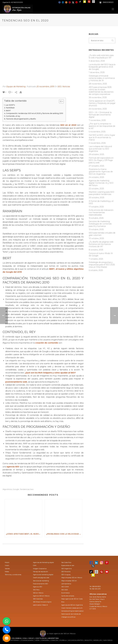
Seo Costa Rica (66, 562)
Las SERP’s (10, 105)
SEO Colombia (38, 599)
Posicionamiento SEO (40, 584)
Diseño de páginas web (41, 578)
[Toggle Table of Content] (60, 101)
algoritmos (7, 489)
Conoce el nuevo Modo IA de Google (101, 254)
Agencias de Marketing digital (43, 562)
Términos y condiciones (13, 575)
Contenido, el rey (13, 116)
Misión (7, 562)
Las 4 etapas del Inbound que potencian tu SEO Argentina (100, 149)
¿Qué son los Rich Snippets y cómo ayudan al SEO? (50, 373)
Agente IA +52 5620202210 (13, 2)
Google (16, 489)
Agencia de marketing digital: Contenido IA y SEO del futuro (101, 183)
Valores (7, 569)
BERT (8, 111)
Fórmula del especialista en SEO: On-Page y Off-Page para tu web (101, 160)
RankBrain (10, 108)
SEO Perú (36, 590)
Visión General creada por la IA (72, 608)
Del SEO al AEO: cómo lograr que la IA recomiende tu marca (102, 137)
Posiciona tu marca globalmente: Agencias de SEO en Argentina (101, 172)
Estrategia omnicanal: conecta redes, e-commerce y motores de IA (102, 78)
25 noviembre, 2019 (45, 87)
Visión (7, 565)
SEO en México (38, 593)
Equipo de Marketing (16, 87)
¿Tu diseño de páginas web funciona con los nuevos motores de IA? (101, 244)
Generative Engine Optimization (72, 611)
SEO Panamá (66, 572)
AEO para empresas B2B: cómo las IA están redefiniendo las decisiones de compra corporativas (101, 91)
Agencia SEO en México (41, 596)
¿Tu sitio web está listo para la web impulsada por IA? (101, 57)
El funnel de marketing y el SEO (101, 202)
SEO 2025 (65, 590)
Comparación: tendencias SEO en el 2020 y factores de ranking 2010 (35, 113)
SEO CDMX (65, 587)
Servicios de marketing (41, 581)
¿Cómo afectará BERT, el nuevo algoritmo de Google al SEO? (24, 534)
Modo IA (45, 605)
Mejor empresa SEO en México (72, 578)
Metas (7, 572)
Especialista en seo (68, 565)
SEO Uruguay (66, 575)
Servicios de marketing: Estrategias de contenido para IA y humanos (100, 224)
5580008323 (108, 2)
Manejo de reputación (41, 572)
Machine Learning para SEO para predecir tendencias (101, 193)
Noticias (66, 87)
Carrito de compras (68, 596)
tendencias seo (27, 489)
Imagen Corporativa (40, 569)
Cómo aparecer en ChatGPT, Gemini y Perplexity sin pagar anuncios (102, 103)
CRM (35, 565)
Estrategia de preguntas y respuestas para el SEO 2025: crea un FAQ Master (102, 265)
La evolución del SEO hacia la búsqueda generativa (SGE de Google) (102, 67)
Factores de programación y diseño (21, 119)
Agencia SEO (38, 587)
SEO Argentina (66, 569)
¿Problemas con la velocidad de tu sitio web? (64, 534)
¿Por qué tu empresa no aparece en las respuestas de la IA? (102, 126)
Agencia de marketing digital (43, 575)
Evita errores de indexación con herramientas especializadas (101, 212)
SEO (59, 87)
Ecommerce (65, 593)
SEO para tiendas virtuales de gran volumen (102, 234)
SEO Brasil (37, 602)
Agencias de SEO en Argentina (72, 605)
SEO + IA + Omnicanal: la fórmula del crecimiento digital (100, 115)
